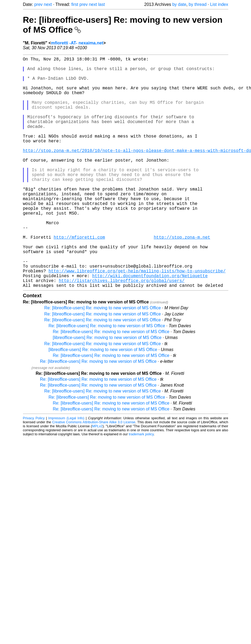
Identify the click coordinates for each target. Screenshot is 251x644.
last (101, 4)
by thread (198, 4)
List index (219, 4)
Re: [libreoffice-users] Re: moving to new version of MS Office (103, 359)
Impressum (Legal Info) (66, 469)
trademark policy (141, 485)
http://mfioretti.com (79, 278)
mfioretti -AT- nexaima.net (77, 43)
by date (179, 4)
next (48, 4)
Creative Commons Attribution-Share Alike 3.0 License (94, 473)
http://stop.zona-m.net (182, 278)
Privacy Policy (34, 469)
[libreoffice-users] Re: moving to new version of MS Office (107, 389)
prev (38, 4)
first (75, 4)
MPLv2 (97, 477)
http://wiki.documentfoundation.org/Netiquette (150, 325)
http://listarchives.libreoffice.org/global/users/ (122, 331)
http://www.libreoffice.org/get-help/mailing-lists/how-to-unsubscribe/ (137, 319)
